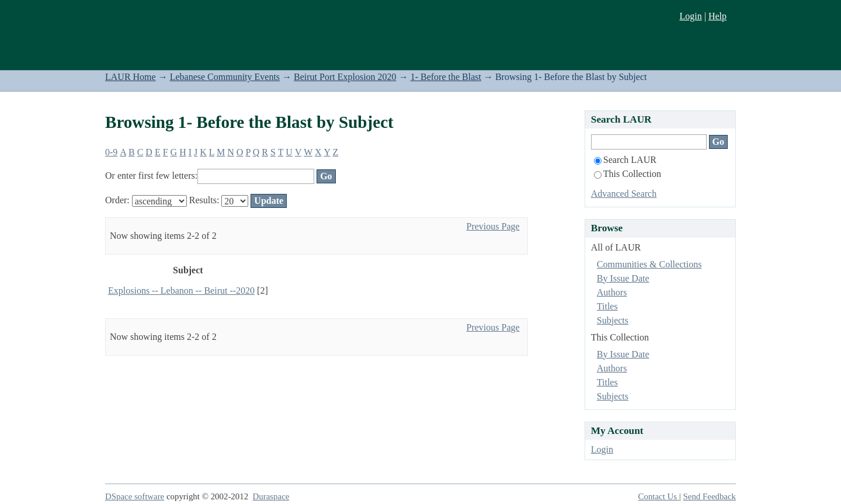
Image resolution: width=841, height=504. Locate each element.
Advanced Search (624, 194)
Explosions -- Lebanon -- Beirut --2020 (181, 291)
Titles (607, 306)
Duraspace (271, 496)
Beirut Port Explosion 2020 (345, 77)
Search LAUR (625, 160)
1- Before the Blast (446, 77)
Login (690, 16)
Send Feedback (710, 496)
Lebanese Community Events (225, 77)
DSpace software (135, 496)
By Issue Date (623, 278)
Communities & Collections (649, 264)
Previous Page (493, 226)
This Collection (628, 174)
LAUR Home (131, 77)
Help (717, 16)
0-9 (111, 152)
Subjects (613, 320)
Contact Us (659, 496)
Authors (612, 292)
